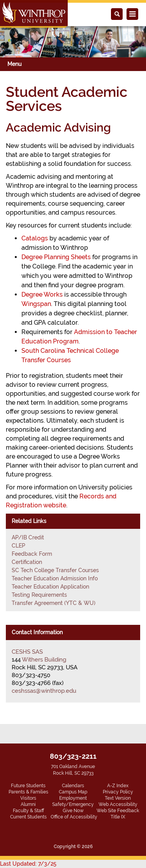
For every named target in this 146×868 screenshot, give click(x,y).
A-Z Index (118, 786)
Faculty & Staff (28, 811)
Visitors (28, 798)
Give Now (73, 811)
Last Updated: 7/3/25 (28, 864)
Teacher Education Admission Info (55, 578)
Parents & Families (28, 792)
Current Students (28, 817)
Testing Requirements (39, 595)
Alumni (28, 804)
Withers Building (44, 660)
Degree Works (42, 294)
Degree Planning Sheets (56, 257)
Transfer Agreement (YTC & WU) (54, 603)
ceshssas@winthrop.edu (44, 691)
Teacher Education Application (50, 587)
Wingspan (36, 304)
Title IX (118, 817)
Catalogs (35, 238)
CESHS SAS (27, 652)
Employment (73, 798)
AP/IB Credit (28, 537)
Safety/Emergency (73, 804)
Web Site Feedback (118, 811)
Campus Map (73, 792)
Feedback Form (32, 554)
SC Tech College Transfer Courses (55, 570)
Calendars (73, 786)
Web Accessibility (118, 804)
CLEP (18, 546)
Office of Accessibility (74, 817)
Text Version (118, 798)
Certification (27, 562)
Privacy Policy (118, 792)
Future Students (28, 786)
